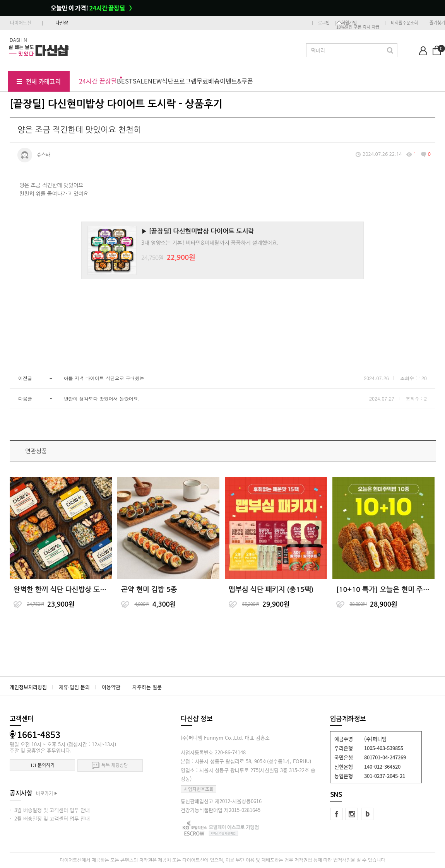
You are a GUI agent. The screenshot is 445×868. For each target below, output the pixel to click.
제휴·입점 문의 (74, 687)
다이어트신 (21, 23)
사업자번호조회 (199, 789)
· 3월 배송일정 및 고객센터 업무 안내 (50, 810)
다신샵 (62, 23)
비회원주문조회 (404, 23)
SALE (140, 81)
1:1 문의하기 (42, 765)
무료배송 (208, 81)
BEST (125, 81)
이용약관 (111, 687)
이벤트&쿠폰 (236, 81)
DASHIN (18, 40)
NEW (155, 81)
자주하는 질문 (147, 687)
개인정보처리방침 (28, 687)
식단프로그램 (179, 81)
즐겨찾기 (437, 23)
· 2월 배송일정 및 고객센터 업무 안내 (50, 818)
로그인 (324, 23)
